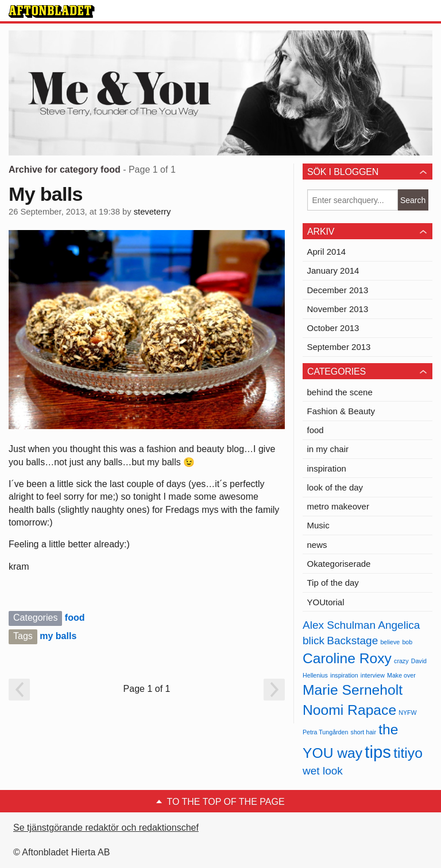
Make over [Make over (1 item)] (401, 675)
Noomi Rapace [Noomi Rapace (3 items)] (349, 710)
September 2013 (339, 347)
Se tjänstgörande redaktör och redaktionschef (106, 828)
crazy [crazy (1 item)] (401, 661)
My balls (46, 194)
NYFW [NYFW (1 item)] (407, 713)
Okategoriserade (339, 564)
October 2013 (333, 328)
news (317, 545)
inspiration (327, 468)
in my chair (328, 449)
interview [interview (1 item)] (373, 675)
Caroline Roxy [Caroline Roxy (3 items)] (347, 658)
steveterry (152, 212)
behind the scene (340, 392)
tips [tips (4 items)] (378, 752)
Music (318, 525)
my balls (58, 636)
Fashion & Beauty (341, 411)
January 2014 (333, 270)
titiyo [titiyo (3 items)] (408, 753)
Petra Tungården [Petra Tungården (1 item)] (325, 732)
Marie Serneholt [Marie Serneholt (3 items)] (353, 690)
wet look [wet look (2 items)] (323, 771)
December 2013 (338, 290)
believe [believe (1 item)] (390, 642)
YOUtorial (326, 602)
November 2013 (338, 309)
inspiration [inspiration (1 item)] (344, 675)
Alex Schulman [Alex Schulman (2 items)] (339, 625)
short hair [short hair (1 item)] (363, 732)
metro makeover (338, 506)
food (75, 618)
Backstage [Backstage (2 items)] (352, 641)
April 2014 (327, 252)
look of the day (335, 487)
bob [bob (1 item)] (407, 642)
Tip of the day (333, 583)
